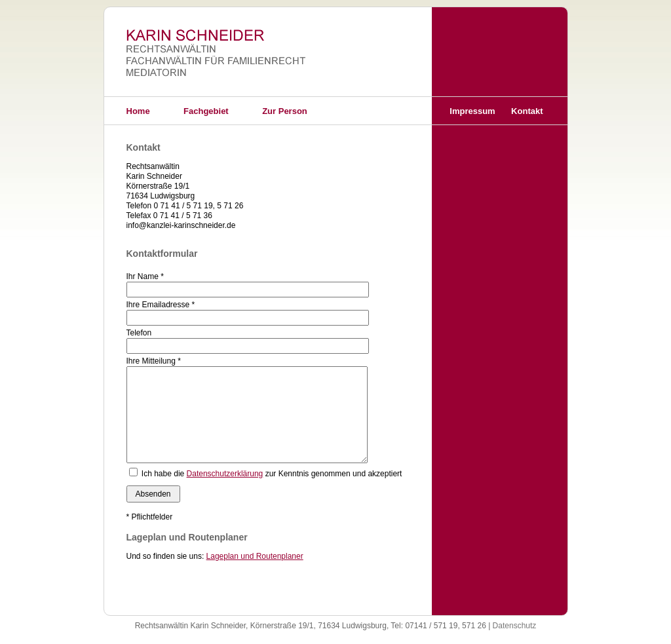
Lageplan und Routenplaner (255, 556)
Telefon (139, 333)
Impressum (472, 111)
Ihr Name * (145, 276)
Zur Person (285, 111)
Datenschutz (515, 626)
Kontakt (527, 111)
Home (138, 111)
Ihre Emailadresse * (161, 305)
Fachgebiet (206, 111)
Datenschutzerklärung (225, 474)
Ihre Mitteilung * (154, 361)
